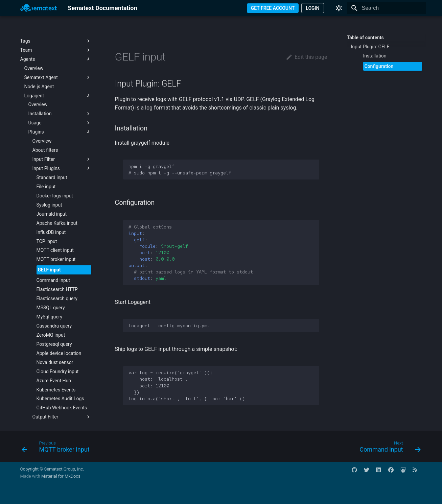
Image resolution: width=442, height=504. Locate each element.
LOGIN (312, 8)
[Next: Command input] (388, 448)
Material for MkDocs (61, 476)
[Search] (387, 8)
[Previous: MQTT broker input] (58, 448)
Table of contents (365, 38)
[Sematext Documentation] (39, 8)
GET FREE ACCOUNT (273, 8)
